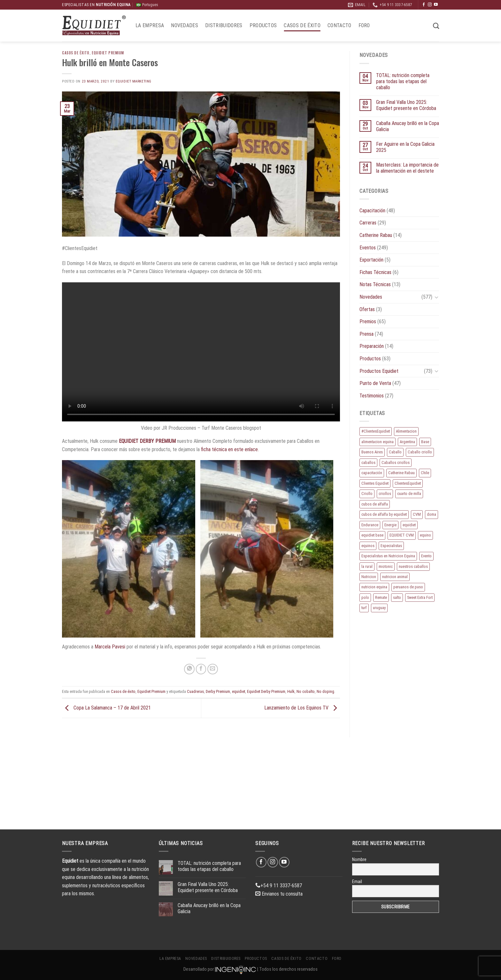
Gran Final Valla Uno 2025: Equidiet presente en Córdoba (406, 105)
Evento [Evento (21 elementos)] (426, 556)
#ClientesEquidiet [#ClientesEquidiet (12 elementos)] (376, 431)
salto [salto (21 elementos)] (397, 597)
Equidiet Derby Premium (266, 691)
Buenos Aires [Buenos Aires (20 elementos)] (372, 452)
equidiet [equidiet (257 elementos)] (409, 525)
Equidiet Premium (108, 53)
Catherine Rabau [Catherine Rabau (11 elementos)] (401, 473)
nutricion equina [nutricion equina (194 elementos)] (374, 587)
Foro (364, 25)
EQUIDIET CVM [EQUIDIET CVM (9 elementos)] (402, 535)
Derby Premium (218, 691)
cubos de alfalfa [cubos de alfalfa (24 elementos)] (375, 504)
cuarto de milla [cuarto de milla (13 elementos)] (409, 494)
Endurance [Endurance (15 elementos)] (370, 525)
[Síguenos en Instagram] (430, 5)
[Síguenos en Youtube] (436, 5)
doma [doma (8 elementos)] (432, 514)
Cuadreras (195, 691)
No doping (325, 691)
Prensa (366, 334)
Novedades (185, 25)
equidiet (239, 691)
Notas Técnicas (375, 284)
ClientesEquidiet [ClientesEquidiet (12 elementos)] (408, 483)
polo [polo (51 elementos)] (365, 597)
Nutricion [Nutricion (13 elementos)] (369, 577)
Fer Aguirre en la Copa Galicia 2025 (405, 147)
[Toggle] (436, 297)
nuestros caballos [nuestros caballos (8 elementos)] (413, 566)
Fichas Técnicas (375, 272)
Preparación (372, 346)
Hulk (291, 691)
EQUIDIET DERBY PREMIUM (147, 441)
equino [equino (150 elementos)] (425, 535)
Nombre (359, 859)
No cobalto (306, 691)
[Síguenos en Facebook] (424, 5)
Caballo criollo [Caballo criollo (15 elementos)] (420, 452)
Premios (368, 321)
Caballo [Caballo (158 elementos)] (395, 452)
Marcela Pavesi (111, 647)
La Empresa (150, 25)
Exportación (371, 260)
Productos (263, 25)
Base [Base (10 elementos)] (425, 442)
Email (357, 882)
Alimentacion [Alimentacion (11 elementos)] (406, 431)
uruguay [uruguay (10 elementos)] (379, 608)
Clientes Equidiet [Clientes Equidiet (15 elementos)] (375, 483)
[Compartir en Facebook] (201, 669)
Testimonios (372, 396)
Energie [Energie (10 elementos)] (390, 525)
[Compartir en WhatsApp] (189, 669)
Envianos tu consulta (279, 894)
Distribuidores (224, 25)
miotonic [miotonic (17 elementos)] (386, 566)
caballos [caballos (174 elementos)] (368, 463)
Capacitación (372, 211)
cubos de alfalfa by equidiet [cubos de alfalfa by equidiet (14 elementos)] (384, 514)
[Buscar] (436, 26)
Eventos (368, 248)
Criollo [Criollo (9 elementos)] (367, 494)
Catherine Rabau (376, 235)
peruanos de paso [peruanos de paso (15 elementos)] (408, 587)
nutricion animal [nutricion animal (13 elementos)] (395, 577)
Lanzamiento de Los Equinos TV (302, 708)
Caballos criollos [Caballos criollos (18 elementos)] (396, 463)
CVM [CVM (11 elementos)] (417, 514)
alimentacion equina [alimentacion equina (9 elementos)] (378, 442)
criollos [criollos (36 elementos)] (385, 494)
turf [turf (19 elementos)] (364, 608)
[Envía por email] (213, 669)
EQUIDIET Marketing (134, 81)
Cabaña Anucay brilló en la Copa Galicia (408, 126)
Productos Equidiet (379, 371)
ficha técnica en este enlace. (230, 449)
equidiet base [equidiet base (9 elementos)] (372, 535)
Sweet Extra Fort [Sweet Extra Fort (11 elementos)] (420, 597)
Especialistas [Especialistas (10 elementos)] (391, 546)
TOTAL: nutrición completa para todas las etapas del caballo (403, 81)
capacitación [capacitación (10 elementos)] (372, 473)
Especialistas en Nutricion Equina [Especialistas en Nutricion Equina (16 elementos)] (388, 556)
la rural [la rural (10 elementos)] (367, 566)
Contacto (339, 25)
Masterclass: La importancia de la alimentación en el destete (407, 168)
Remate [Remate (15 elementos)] (381, 597)
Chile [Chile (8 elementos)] (425, 473)
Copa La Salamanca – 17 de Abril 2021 (106, 708)
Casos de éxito (302, 25)
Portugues (147, 5)
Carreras (368, 223)
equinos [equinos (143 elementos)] (368, 546)
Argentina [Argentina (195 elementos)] (407, 442)
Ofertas (367, 309)
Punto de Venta (375, 383)
